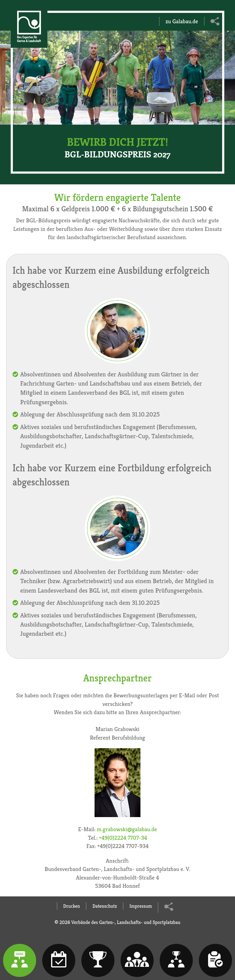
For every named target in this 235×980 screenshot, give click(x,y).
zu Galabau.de (182, 21)
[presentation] (20, 960)
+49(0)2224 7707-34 (123, 838)
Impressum (141, 906)
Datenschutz (105, 906)
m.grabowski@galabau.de (127, 829)
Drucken (72, 906)
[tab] (20, 960)
